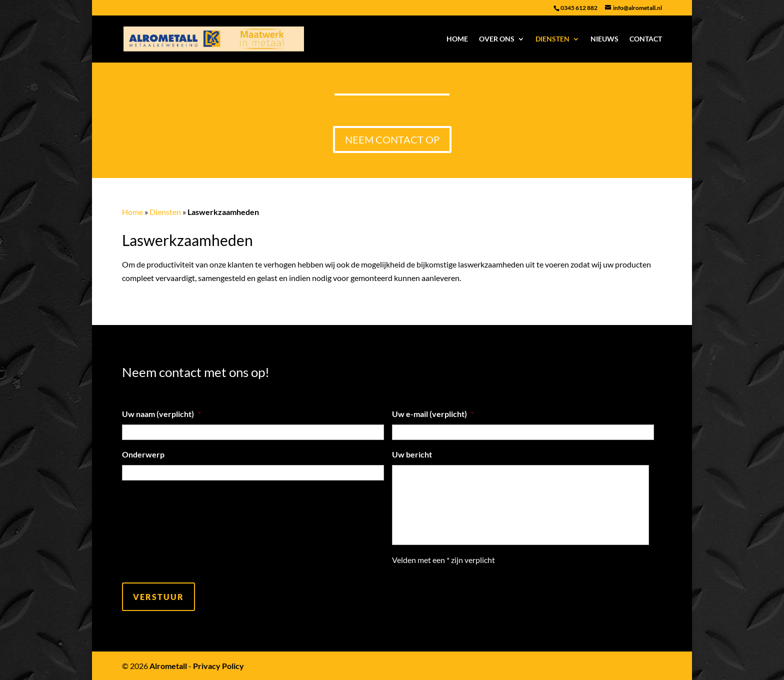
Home (457, 39)
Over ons (497, 39)
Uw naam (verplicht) (161, 414)
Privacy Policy (218, 666)
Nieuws (604, 39)
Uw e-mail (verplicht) (433, 414)
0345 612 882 (579, 8)
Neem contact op (392, 139)
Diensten (552, 39)
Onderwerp (143, 454)
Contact (646, 39)
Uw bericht (412, 454)
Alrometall (168, 666)
